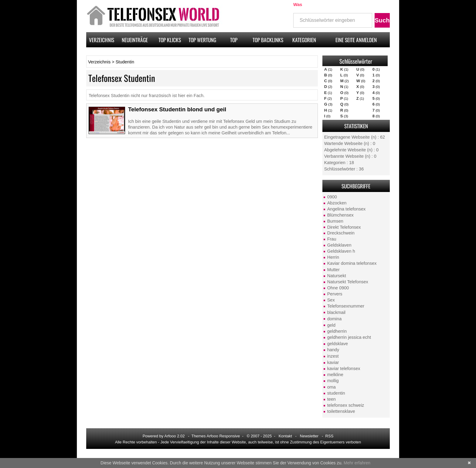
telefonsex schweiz (346, 405)
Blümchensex (340, 215)
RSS (330, 436)
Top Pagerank (234, 42)
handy (333, 350)
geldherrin (337, 331)
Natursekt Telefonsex (348, 282)
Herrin (333, 257)
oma (331, 387)
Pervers (335, 294)
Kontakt (285, 436)
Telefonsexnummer (346, 306)
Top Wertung (202, 40)
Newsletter (309, 436)
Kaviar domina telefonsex (352, 263)
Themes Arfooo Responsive (216, 436)
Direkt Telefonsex (344, 227)
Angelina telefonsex (347, 209)
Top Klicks (170, 40)
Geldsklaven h (341, 251)
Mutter (333, 270)
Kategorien (304, 40)
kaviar (333, 362)
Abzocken (337, 203)
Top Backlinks (268, 40)
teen (331, 399)
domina (335, 319)
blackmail (336, 312)
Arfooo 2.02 (174, 436)
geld (331, 325)
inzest (333, 356)
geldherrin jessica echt (349, 337)
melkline (335, 375)
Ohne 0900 (338, 288)
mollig (333, 381)
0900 (332, 197)
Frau (332, 239)
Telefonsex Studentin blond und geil (177, 109)
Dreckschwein (341, 233)
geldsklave (338, 344)
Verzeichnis (102, 40)
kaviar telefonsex (344, 369)
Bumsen (335, 221)
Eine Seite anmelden (356, 40)
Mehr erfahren (357, 463)
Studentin (125, 62)
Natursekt (337, 276)
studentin (336, 393)
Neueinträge (135, 40)
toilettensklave (341, 411)
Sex (331, 300)
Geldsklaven (339, 245)
